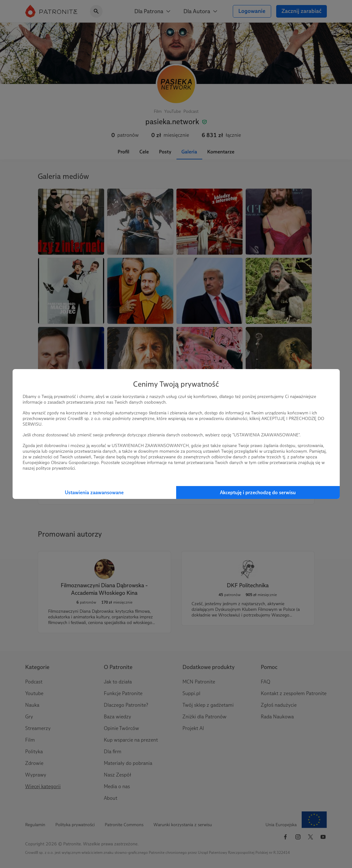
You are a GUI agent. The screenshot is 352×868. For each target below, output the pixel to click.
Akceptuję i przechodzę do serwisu (258, 492)
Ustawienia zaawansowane (94, 492)
